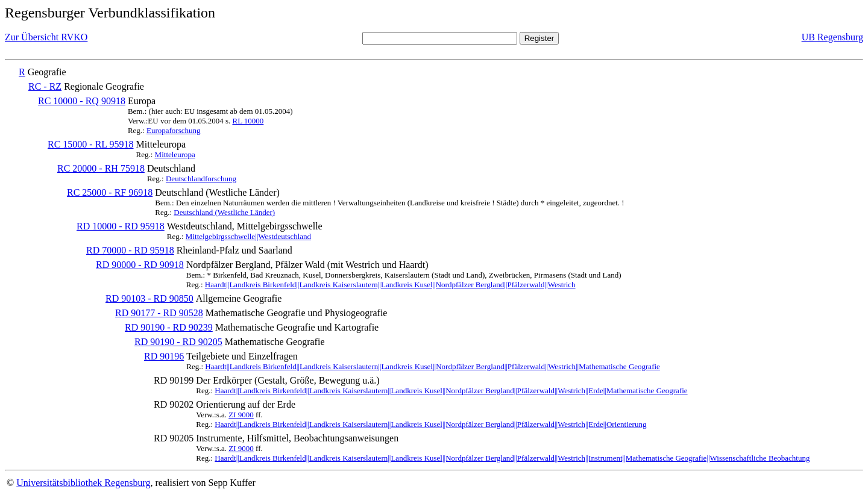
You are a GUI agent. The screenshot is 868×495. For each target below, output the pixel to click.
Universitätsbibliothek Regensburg (83, 483)
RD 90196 (164, 356)
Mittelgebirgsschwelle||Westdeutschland (248, 236)
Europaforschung (174, 130)
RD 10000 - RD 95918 (121, 226)
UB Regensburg (832, 37)
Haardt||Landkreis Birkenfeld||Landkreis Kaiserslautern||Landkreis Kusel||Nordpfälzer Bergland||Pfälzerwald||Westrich (390, 285)
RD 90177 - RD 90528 (159, 313)
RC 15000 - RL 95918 (91, 144)
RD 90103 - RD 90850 (149, 298)
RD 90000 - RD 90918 (140, 265)
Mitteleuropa (175, 154)
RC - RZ (45, 86)
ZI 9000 (241, 415)
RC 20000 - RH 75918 (101, 168)
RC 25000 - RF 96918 (110, 192)
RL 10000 (248, 121)
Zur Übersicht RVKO (46, 37)
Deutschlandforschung (201, 179)
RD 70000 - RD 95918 (130, 250)
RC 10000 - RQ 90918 (82, 101)
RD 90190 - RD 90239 (169, 327)
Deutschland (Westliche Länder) (224, 212)
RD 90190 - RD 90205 (178, 342)
